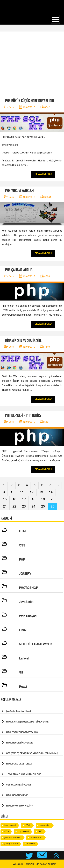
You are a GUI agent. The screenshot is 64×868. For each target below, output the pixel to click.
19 (43, 500)
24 (33, 507)
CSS (7, 832)
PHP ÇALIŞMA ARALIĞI (19, 270)
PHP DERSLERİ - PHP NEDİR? (23, 415)
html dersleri (10, 825)
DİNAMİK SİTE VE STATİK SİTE (23, 340)
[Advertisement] (32, 63)
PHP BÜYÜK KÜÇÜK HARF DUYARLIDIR (29, 101)
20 (53, 500)
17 (24, 500)
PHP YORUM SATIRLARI (20, 190)
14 (51, 492)
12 (32, 492)
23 (24, 507)
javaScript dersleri (13, 838)
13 (41, 492)
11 (22, 492)
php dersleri (23, 832)
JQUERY (31, 844)
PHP (40, 832)
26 (53, 507)
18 (33, 500)
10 (12, 492)
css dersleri (45, 825)
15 (5, 500)
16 (14, 500)
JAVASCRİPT (36, 838)
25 (43, 507)
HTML (28, 825)
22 (14, 507)
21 (5, 507)
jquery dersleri (11, 844)
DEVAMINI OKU (43, 174)
